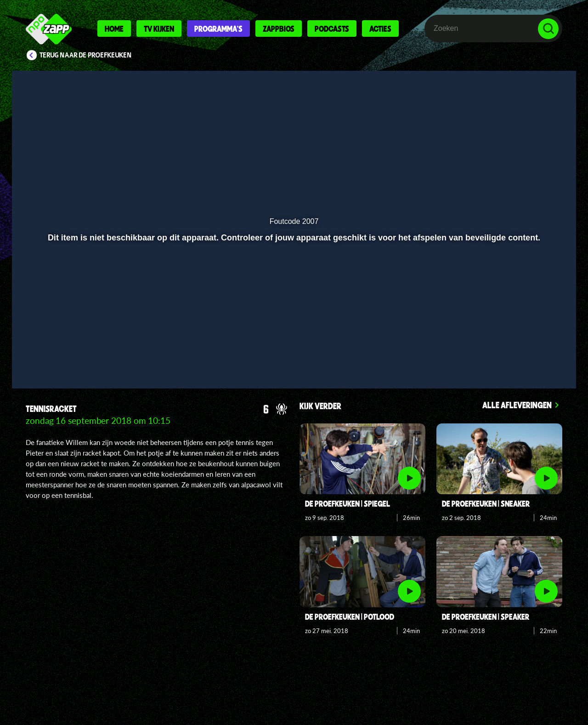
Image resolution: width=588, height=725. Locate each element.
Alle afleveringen (517, 405)
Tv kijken (159, 29)
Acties (380, 29)
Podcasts (332, 29)
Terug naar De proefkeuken (86, 55)
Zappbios (279, 29)
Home (114, 29)
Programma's (218, 29)
